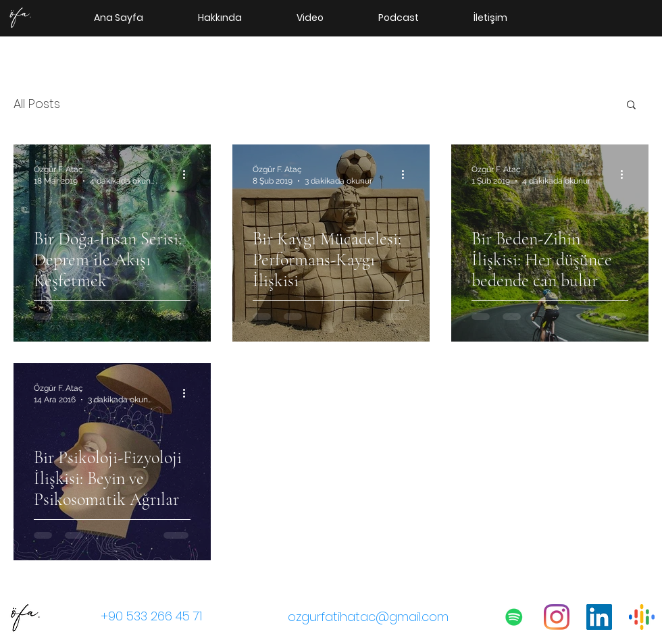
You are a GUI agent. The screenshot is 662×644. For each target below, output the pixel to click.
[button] (631, 106)
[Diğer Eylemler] (188, 174)
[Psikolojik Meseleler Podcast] (514, 617)
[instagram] (557, 617)
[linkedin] (599, 617)
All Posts (37, 104)
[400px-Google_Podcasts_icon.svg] (642, 617)
